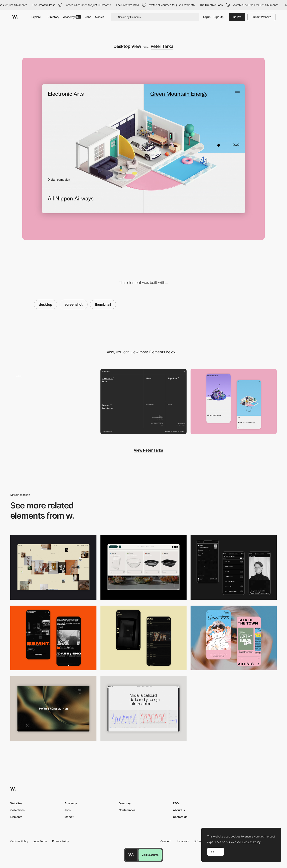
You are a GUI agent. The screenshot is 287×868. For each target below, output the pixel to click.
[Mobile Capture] (234, 401)
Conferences (127, 810)
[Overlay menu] (143, 401)
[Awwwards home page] (131, 855)
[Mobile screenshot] (234, 567)
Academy (72, 17)
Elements (16, 817)
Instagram (183, 841)
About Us (179, 810)
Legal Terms (40, 841)
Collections (17, 810)
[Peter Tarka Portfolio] (53, 401)
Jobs (88, 17)
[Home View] (53, 709)
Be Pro (237, 17)
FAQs (176, 803)
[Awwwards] (15, 17)
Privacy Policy (60, 841)
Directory (53, 17)
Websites (16, 803)
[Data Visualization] (143, 709)
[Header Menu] (143, 567)
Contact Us (180, 817)
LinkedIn (199, 841)
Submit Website (261, 17)
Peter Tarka (162, 46)
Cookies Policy (19, 841)
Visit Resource (150, 855)
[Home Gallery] (53, 567)
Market (99, 17)
